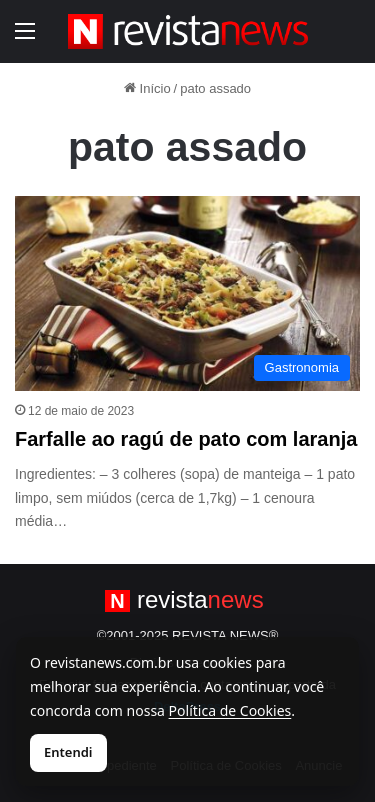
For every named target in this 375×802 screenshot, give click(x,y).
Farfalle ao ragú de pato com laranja (186, 439)
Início (147, 88)
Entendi (68, 752)
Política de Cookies (230, 710)
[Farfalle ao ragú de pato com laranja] (187, 293)
